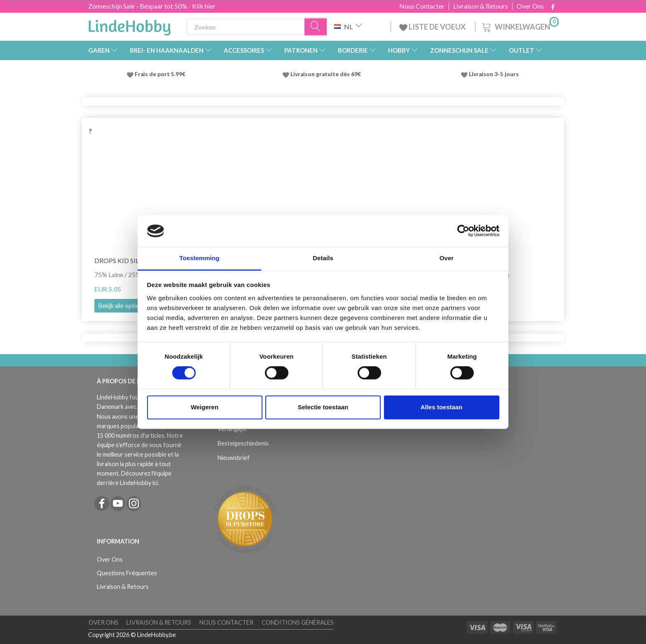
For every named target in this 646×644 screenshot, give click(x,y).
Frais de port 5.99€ (160, 74)
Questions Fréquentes (127, 573)
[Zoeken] (316, 27)
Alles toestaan (442, 407)
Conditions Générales (298, 622)
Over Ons (530, 6)
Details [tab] (323, 258)
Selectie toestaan (323, 407)
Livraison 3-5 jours (494, 74)
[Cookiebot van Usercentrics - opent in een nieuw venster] (463, 231)
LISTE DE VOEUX (433, 27)
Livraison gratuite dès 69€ (327, 74)
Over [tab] (447, 258)
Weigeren (205, 407)
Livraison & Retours (481, 6)
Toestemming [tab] (199, 258)
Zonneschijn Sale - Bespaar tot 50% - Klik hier (152, 6)
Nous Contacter (422, 6)
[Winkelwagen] (520, 26)
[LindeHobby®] (129, 25)
